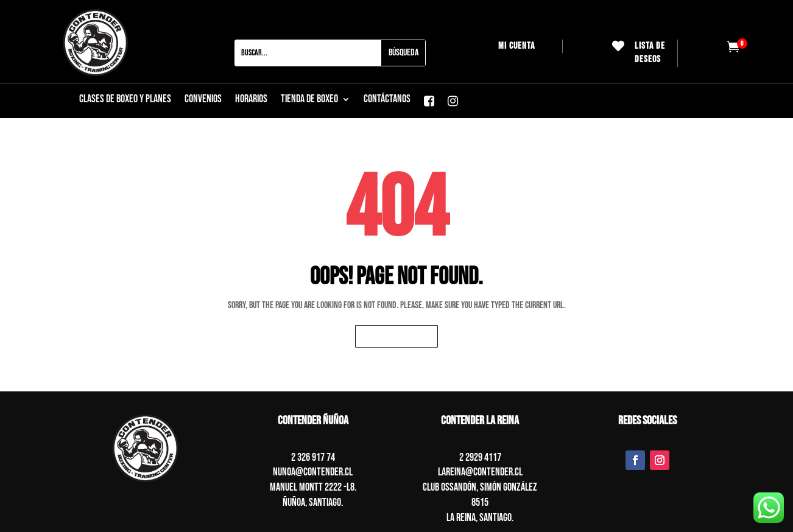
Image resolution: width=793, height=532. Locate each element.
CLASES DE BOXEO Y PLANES (125, 100)
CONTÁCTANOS (387, 100)
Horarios (251, 100)
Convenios (203, 100)
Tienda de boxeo (309, 100)
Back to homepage (397, 336)
